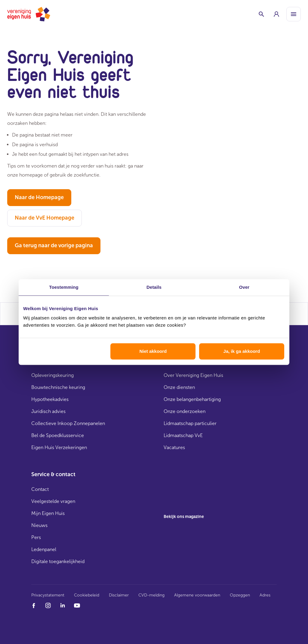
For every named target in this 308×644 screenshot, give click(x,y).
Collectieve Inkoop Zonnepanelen (68, 423)
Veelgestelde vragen (53, 501)
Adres (265, 595)
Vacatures (174, 447)
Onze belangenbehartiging (192, 399)
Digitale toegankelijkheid (58, 561)
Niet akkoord (153, 351)
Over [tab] (244, 287)
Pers (36, 537)
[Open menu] (294, 14)
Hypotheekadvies (50, 399)
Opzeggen (240, 595)
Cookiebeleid (87, 595)
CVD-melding (151, 595)
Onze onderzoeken (185, 411)
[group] (276, 14)
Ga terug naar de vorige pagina (54, 245)
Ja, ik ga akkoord (242, 351)
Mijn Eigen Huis (48, 513)
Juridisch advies (48, 411)
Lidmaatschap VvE (183, 435)
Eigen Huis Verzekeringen (59, 447)
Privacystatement (48, 595)
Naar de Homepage (39, 197)
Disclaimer (119, 595)
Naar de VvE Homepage (45, 218)
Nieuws (39, 525)
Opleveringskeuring (52, 375)
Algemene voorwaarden (197, 595)
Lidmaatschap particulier (190, 423)
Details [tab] (154, 287)
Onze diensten (179, 387)
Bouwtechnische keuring (58, 387)
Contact (40, 489)
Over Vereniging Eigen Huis (193, 375)
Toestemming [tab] (64, 287)
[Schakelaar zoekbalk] (261, 14)
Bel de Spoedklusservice (58, 435)
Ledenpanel (44, 549)
